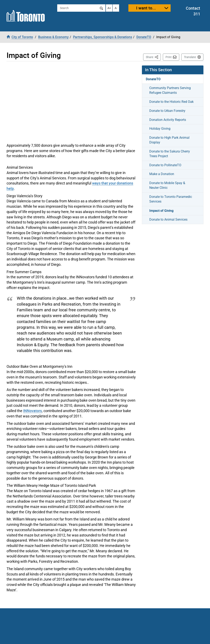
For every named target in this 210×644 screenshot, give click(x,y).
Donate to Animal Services (168, 219)
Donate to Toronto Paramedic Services (171, 199)
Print (169, 57)
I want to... (146, 8)
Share (153, 57)
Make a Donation (162, 174)
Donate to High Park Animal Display (169, 140)
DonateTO (153, 79)
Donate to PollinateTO (165, 165)
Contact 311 (193, 11)
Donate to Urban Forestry (167, 111)
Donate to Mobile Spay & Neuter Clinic (167, 185)
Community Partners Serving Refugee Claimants (170, 90)
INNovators (33, 411)
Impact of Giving (161, 211)
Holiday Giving (160, 129)
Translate (190, 57)
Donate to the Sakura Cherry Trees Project (170, 154)
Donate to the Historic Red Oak (171, 102)
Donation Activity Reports (168, 120)
